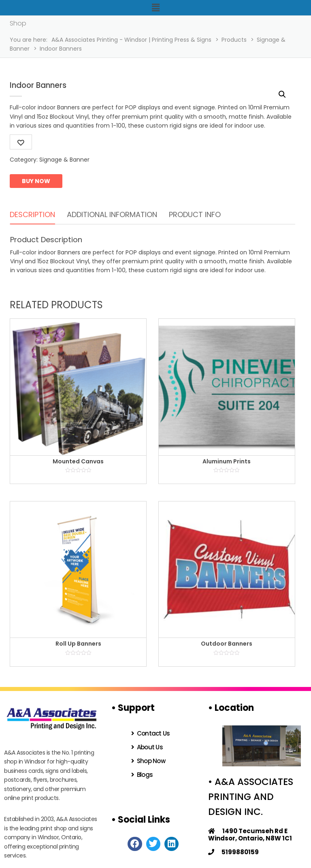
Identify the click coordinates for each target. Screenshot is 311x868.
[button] (155, 8)
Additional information (112, 214)
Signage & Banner (64, 160)
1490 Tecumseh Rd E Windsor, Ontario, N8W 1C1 (250, 835)
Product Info (195, 214)
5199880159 (233, 852)
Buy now (36, 181)
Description (32, 214)
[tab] (32, 215)
